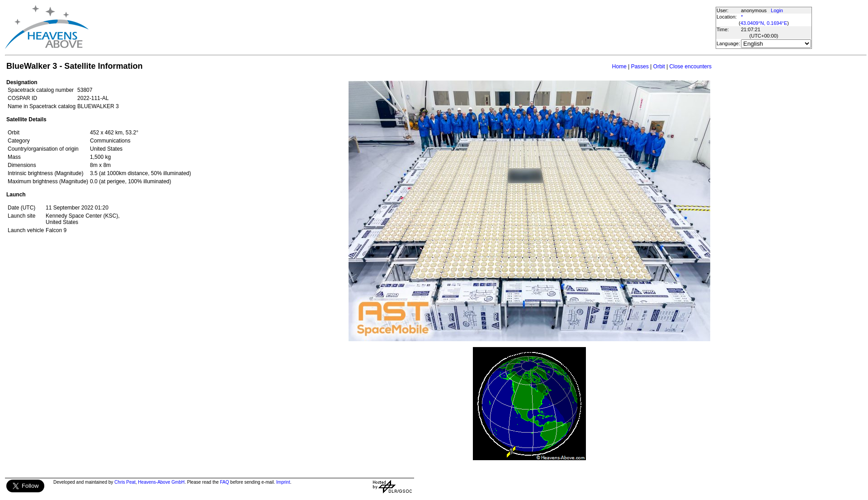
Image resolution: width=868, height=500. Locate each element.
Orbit (659, 67)
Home (619, 67)
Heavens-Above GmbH (161, 482)
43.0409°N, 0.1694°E (764, 23)
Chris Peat (125, 482)
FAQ (225, 482)
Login (777, 10)
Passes (640, 67)
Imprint (283, 482)
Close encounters (691, 67)
